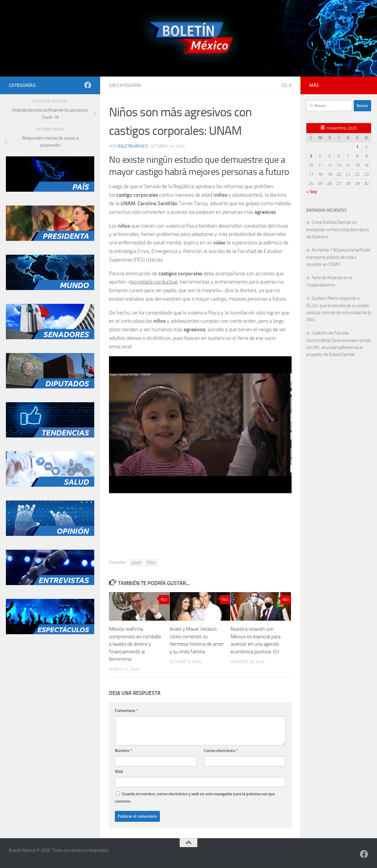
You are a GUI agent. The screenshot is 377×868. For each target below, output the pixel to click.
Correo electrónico (221, 751)
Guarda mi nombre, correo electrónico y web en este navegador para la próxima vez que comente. (195, 798)
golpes (137, 562)
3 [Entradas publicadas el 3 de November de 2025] (311, 156)
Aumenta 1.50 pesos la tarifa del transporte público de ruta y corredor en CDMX (338, 257)
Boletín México (133, 146)
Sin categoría (125, 85)
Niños (151, 562)
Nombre (123, 751)
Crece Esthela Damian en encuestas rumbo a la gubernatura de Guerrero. (338, 230)
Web (119, 772)
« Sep (312, 192)
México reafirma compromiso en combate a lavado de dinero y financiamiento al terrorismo (135, 644)
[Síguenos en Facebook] (88, 85)
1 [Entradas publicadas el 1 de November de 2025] (357, 147)
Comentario (126, 711)
